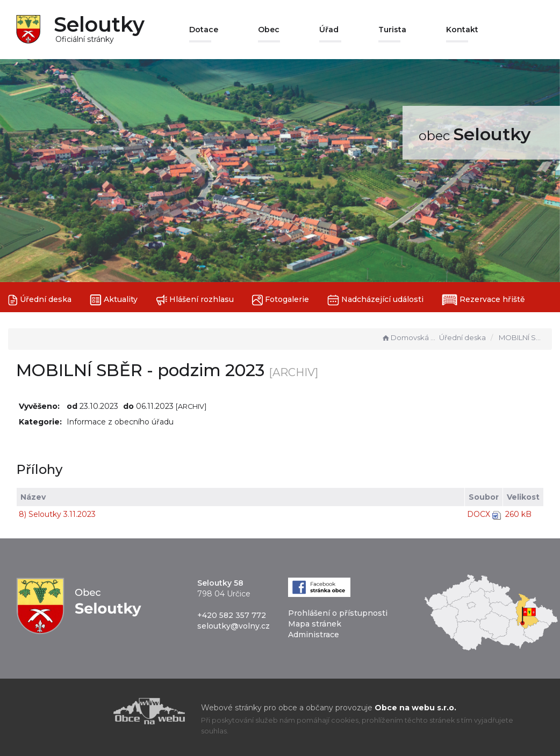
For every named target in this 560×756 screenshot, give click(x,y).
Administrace (314, 635)
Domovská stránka (409, 337)
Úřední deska (40, 300)
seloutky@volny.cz (234, 626)
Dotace (204, 30)
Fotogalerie (281, 300)
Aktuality (114, 300)
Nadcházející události (375, 300)
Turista (392, 30)
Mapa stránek (315, 624)
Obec (269, 30)
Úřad (329, 30)
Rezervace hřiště (483, 300)
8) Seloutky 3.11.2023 (57, 514)
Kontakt (462, 30)
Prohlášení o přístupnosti (338, 613)
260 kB (518, 514)
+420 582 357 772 (232, 615)
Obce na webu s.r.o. (415, 708)
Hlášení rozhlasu (195, 300)
